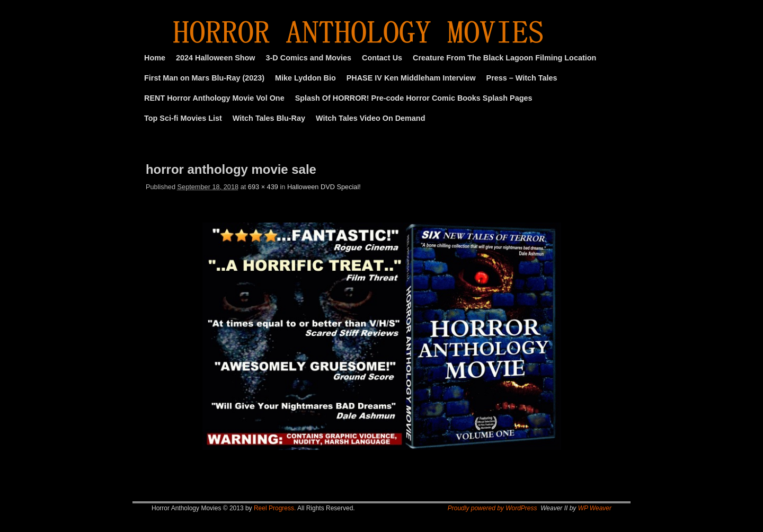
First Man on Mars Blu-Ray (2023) (204, 78)
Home (155, 58)
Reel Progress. (275, 508)
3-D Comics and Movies (309, 58)
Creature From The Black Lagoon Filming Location (504, 58)
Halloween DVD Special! (324, 187)
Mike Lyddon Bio (305, 78)
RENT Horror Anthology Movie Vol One (214, 98)
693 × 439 (263, 187)
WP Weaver (595, 508)
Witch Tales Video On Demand (370, 118)
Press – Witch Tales (522, 78)
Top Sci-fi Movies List (183, 118)
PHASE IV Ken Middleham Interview (411, 78)
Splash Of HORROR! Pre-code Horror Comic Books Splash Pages (414, 98)
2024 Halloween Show (216, 58)
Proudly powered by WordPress (493, 508)
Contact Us (382, 58)
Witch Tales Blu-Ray (269, 118)
